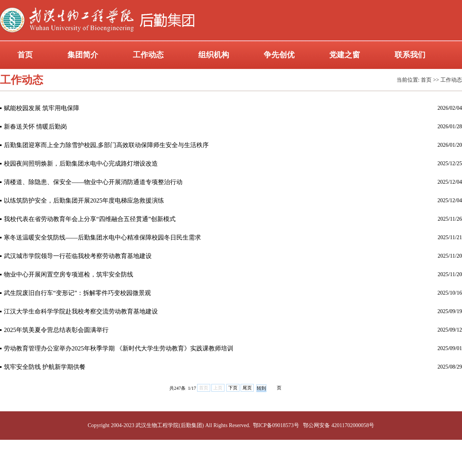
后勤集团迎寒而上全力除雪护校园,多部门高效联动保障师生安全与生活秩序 (106, 145)
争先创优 (279, 55)
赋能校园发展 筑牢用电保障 (42, 108)
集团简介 (83, 55)
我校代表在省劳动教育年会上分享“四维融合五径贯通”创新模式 (90, 219)
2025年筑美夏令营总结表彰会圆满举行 (56, 330)
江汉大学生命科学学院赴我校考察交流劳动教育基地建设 (81, 311)
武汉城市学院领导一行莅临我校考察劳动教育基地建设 (78, 256)
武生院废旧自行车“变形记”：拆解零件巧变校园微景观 (77, 293)
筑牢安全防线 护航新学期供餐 (45, 367)
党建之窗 (345, 55)
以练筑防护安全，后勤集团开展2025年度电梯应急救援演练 (84, 200)
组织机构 (214, 55)
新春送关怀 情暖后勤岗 (35, 127)
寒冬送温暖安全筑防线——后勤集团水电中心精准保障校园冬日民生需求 (102, 237)
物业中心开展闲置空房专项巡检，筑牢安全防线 (69, 274)
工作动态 (148, 55)
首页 (25, 55)
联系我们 (410, 55)
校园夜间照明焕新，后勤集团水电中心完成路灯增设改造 (81, 163)
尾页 (247, 388)
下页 (233, 388)
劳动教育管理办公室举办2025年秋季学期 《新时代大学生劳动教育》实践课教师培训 (119, 348)
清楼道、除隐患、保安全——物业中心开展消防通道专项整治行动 (93, 182)
